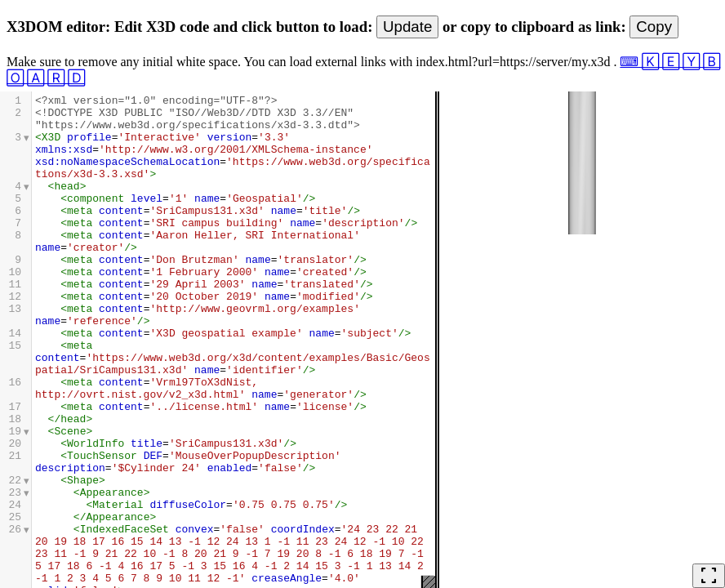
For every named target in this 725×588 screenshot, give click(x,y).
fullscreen (709, 576)
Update (407, 27)
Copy (654, 27)
